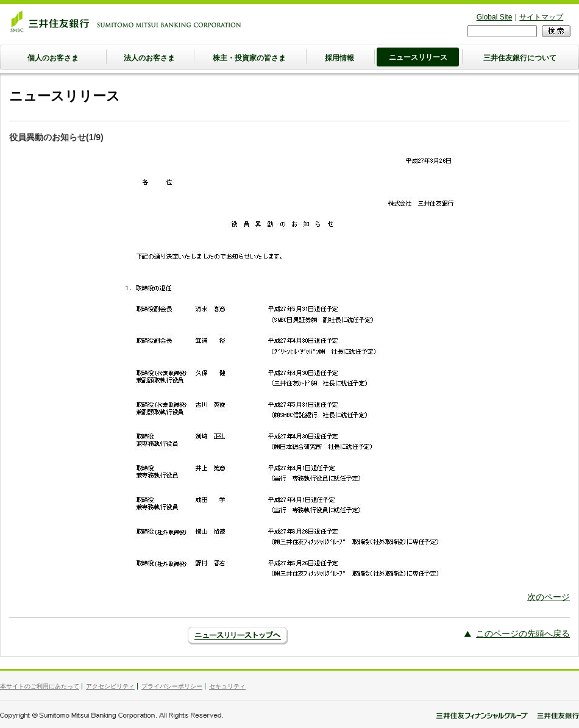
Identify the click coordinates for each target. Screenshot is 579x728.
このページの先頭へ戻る (523, 633)
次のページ (549, 597)
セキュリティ (227, 686)
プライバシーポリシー (172, 686)
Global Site (495, 17)
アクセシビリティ (110, 686)
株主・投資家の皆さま (249, 58)
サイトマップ (541, 17)
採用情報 (339, 58)
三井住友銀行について (520, 58)
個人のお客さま (53, 58)
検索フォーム (468, 25)
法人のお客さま (149, 58)
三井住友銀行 (126, 21)
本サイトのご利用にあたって (40, 686)
